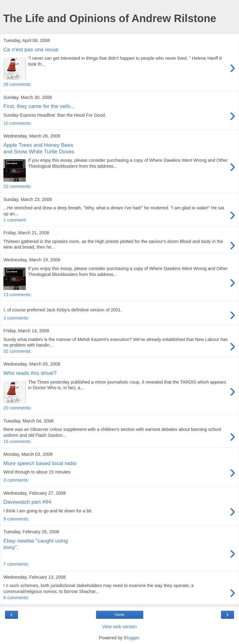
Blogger (131, 638)
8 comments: (16, 598)
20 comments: (17, 408)
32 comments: (17, 351)
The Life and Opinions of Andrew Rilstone (110, 18)
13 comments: (17, 295)
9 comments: (16, 519)
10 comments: (17, 123)
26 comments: (17, 84)
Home (119, 615)
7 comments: (16, 564)
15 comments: (17, 441)
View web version (120, 627)
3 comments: (16, 318)
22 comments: (17, 186)
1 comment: (15, 220)
